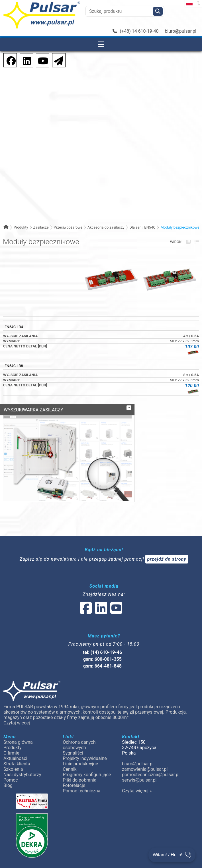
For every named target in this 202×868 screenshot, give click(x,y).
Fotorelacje (74, 764)
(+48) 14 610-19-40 (136, 31)
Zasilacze (41, 227)
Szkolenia (13, 748)
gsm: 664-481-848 (102, 645)
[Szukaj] (158, 11)
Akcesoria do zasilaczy (106, 227)
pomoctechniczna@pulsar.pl (150, 753)
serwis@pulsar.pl (139, 759)
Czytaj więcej (17, 702)
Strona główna (18, 721)
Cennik (70, 748)
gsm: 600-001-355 (102, 638)
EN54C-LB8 (14, 366)
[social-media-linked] (101, 590)
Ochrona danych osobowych (79, 724)
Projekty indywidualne (85, 737)
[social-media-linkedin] (24, 60)
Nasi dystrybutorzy (22, 753)
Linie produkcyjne (80, 742)
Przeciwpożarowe (68, 227)
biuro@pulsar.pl (180, 31)
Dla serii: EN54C (143, 227)
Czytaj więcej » (137, 769)
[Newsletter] (57, 60)
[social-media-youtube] (41, 60)
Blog (8, 764)
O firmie (11, 732)
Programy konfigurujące (87, 753)
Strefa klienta (17, 742)
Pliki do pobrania (79, 759)
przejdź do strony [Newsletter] (167, 538)
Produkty (21, 227)
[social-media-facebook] (8, 60)
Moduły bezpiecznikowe (180, 227)
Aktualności (15, 737)
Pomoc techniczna (81, 769)
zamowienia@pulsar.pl (145, 748)
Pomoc (11, 759)
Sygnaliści (73, 732)
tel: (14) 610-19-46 (102, 631)
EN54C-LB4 (14, 327)
